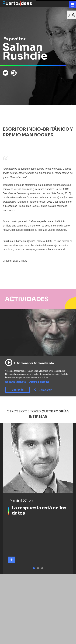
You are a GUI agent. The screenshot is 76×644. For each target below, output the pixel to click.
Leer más (18, 390)
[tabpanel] (38, 498)
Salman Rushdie (15, 382)
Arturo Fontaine (39, 382)
